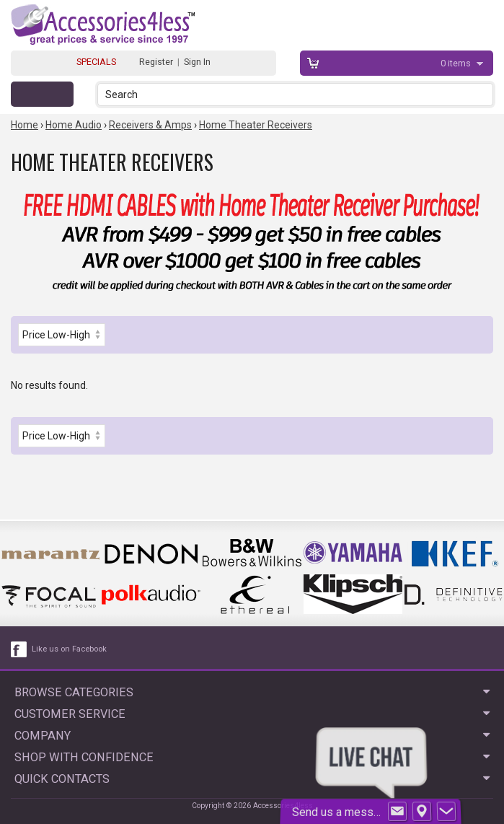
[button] (483, 94)
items (457, 63)
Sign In (197, 62)
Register (156, 62)
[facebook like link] (19, 649)
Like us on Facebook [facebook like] (69, 649)
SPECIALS (96, 62)
